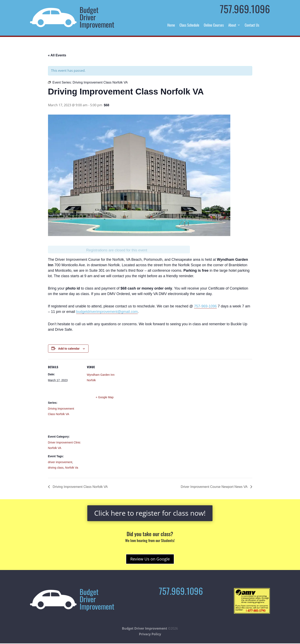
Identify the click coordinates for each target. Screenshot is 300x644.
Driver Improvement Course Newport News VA (214, 487)
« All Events (57, 55)
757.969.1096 (245, 9)
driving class (56, 468)
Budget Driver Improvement (145, 628)
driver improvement (60, 462)
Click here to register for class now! (150, 513)
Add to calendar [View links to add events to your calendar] (69, 349)
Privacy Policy (150, 634)
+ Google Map (105, 397)
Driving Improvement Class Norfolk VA (80, 487)
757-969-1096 (205, 306)
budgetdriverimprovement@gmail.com (107, 312)
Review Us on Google (150, 559)
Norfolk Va (72, 468)
